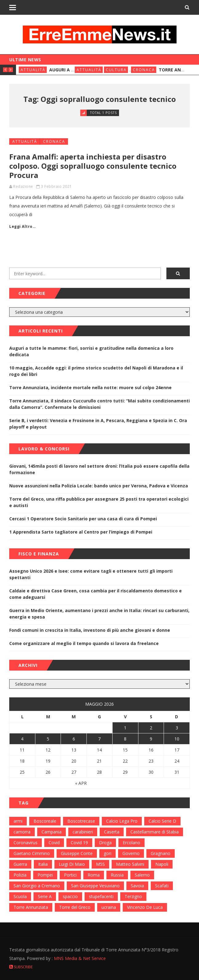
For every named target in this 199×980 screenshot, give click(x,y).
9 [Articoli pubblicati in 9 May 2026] (151, 739)
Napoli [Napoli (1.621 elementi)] (162, 864)
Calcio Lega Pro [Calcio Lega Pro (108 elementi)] (122, 821)
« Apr (81, 783)
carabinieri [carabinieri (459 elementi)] (83, 832)
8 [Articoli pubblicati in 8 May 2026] (125, 739)
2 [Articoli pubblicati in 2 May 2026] (151, 728)
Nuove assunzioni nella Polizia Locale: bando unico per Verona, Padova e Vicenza (99, 486)
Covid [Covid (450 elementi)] (54, 843)
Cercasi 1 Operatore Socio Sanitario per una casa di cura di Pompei (83, 519)
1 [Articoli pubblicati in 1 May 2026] (125, 728)
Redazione (23, 186)
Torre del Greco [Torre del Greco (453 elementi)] (75, 907)
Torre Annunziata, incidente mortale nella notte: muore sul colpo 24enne (90, 387)
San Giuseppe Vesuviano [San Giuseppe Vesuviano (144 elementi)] (95, 886)
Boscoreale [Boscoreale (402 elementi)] (45, 821)
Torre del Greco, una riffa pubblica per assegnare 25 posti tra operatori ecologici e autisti (99, 502)
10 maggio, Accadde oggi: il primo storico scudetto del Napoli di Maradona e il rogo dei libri (96, 371)
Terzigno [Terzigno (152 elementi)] (133, 896)
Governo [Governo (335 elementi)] (131, 853)
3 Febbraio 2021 (56, 186)
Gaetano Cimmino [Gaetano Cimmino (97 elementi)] (32, 853)
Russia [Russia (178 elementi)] (117, 875)
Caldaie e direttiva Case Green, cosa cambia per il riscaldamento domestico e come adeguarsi (96, 594)
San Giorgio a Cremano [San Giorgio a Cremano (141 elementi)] (37, 886)
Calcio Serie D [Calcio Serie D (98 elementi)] (162, 821)
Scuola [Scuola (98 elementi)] (20, 896)
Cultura (116, 70)
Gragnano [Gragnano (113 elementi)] (161, 853)
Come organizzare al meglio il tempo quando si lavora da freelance (84, 643)
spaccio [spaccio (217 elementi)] (70, 896)
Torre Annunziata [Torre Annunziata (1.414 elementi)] (31, 907)
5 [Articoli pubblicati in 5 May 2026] (48, 739)
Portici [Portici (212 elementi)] (70, 875)
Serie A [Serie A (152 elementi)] (45, 896)
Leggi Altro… (22, 226)
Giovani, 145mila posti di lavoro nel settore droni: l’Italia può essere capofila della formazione (99, 469)
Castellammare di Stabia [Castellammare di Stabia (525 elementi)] (155, 832)
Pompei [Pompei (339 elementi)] (45, 875)
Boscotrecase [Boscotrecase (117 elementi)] (81, 821)
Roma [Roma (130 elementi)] (94, 875)
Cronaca (144, 70)
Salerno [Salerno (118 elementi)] (142, 875)
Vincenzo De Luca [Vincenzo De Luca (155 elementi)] (145, 907)
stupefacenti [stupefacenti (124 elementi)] (101, 896)
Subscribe (21, 967)
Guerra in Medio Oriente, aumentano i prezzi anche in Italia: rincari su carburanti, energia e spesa (99, 614)
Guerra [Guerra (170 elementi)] (20, 864)
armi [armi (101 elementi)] (18, 821)
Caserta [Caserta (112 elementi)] (112, 832)
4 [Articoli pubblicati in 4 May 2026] (22, 739)
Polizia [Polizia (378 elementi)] (20, 875)
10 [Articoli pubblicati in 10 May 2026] (177, 739)
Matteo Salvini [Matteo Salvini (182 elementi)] (130, 864)
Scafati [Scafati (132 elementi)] (162, 886)
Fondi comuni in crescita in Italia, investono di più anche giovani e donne (90, 630)
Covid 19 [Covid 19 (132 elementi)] (79, 843)
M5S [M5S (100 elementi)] (100, 864)
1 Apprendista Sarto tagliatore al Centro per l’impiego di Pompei (81, 532)
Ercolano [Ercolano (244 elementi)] (131, 843)
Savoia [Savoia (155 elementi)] (137, 886)
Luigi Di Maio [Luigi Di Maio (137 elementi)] (72, 864)
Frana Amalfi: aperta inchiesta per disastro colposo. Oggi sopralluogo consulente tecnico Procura (93, 166)
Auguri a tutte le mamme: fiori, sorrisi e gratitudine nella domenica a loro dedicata (91, 351)
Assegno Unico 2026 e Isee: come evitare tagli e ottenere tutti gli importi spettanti (91, 574)
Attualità (33, 70)
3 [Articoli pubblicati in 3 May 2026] (177, 728)
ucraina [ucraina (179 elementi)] (109, 907)
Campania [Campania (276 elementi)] (52, 832)
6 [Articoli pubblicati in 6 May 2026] (74, 739)
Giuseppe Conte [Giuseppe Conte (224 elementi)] (77, 853)
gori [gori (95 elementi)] (107, 853)
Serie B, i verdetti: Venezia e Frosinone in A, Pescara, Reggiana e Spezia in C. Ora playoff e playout (98, 424)
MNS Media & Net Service (80, 958)
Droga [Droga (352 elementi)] (105, 843)
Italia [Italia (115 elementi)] (43, 864)
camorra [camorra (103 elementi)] (22, 832)
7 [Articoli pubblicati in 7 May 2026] (99, 739)
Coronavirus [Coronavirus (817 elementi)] (26, 843)
